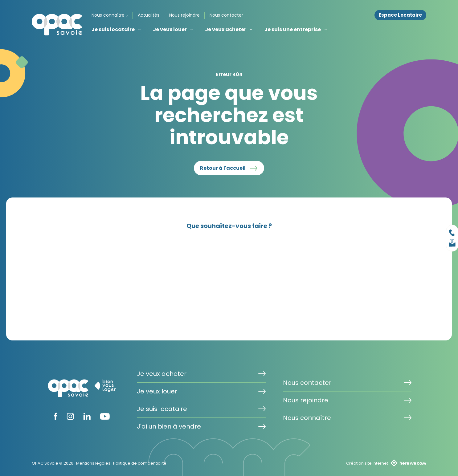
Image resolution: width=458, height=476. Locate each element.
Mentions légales (93, 463)
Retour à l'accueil (223, 168)
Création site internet (386, 463)
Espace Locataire (400, 15)
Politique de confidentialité (140, 463)
